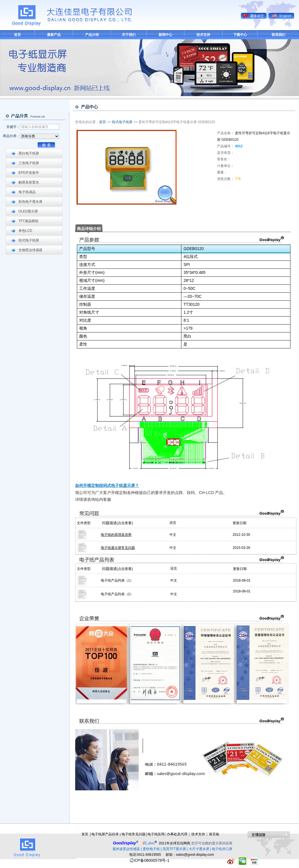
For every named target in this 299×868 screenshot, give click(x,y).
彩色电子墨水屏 (30, 202)
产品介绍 (92, 35)
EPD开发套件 (29, 173)
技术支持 (203, 35)
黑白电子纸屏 (29, 153)
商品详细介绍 (89, 229)
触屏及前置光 (29, 182)
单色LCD (25, 231)
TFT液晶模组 (28, 221)
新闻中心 (165, 35)
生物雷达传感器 (30, 250)
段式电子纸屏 (29, 240)
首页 (17, 35)
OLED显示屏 (28, 211)
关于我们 (129, 35)
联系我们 (278, 35)
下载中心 (240, 35)
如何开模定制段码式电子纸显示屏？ (107, 485)
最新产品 (54, 35)
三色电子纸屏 (29, 163)
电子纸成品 (27, 192)
